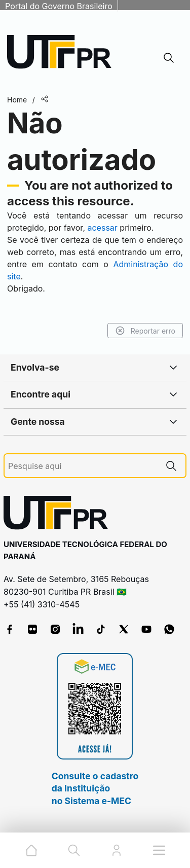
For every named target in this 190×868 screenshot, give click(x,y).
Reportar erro (145, 331)
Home (17, 100)
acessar (102, 228)
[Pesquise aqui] (83, 466)
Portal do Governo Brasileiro (59, 6)
